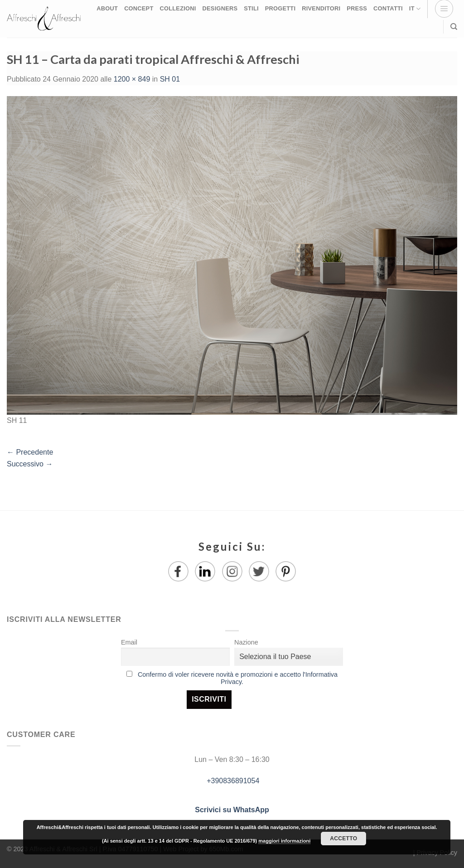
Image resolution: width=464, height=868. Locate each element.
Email (129, 642)
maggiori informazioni (284, 841)
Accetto (343, 839)
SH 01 (170, 79)
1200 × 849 (132, 79)
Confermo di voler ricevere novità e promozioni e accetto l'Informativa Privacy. (238, 678)
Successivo (30, 464)
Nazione (246, 642)
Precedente (30, 452)
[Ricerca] (454, 27)
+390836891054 (232, 781)
